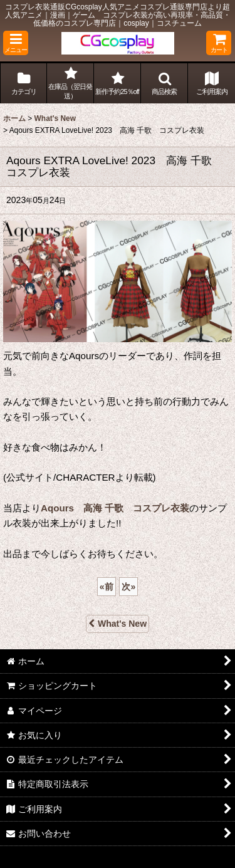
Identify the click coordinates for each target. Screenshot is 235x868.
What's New (118, 624)
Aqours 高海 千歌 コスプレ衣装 (115, 508)
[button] (16, 43)
